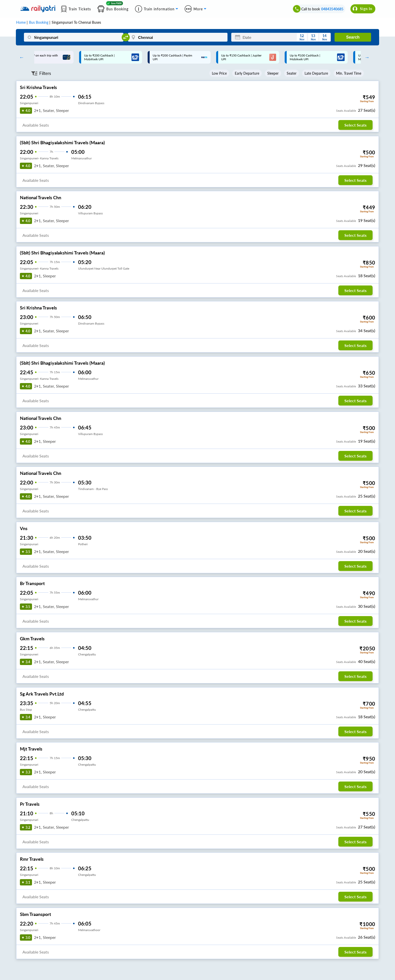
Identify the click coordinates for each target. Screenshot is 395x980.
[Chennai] (178, 37)
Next (366, 57)
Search (353, 37)
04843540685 (332, 9)
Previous (20, 57)
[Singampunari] (74, 37)
